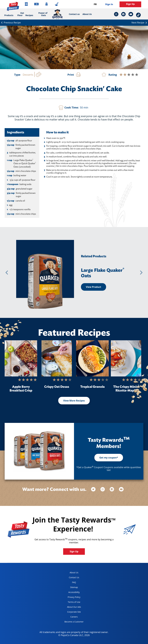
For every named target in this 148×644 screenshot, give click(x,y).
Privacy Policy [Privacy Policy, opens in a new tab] (71, 598)
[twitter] (95, 489)
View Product (94, 287)
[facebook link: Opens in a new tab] (123, 14)
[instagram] (103, 489)
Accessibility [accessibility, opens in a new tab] (71, 593)
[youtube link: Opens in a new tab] (131, 14)
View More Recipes (74, 401)
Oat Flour (21, 14)
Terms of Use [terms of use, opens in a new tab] (71, 603)
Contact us (74, 14)
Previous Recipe (10, 22)
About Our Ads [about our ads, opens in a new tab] (72, 607)
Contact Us (74, 577)
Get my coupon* (109, 458)
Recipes (29, 15)
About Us (87, 14)
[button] (7, 272)
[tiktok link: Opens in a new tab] (138, 14)
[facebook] (112, 489)
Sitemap (74, 587)
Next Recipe (140, 22)
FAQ (74, 582)
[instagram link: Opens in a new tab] (117, 14)
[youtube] (121, 489)
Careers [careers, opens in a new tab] (70, 617)
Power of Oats (43, 14)
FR (95, 4)
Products (9, 15)
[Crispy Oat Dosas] (57, 358)
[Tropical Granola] (92, 358)
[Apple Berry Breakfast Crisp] (21, 358)
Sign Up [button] (130, 4)
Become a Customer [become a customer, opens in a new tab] (73, 622)
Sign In (109, 4)
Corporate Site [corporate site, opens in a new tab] (72, 612)
